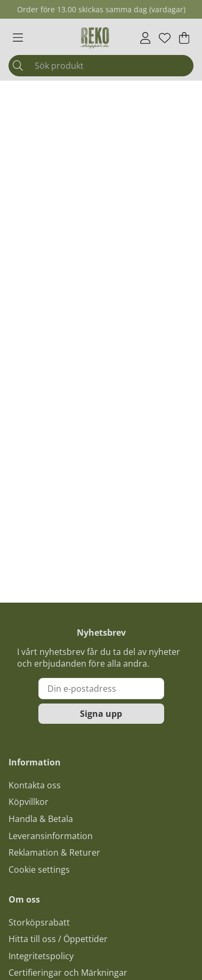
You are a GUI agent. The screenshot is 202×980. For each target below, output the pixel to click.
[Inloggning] (145, 38)
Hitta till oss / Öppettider (58, 939)
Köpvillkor (29, 802)
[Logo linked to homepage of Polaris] (95, 38)
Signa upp (101, 714)
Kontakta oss (35, 785)
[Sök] (101, 66)
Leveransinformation (51, 836)
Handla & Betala (41, 819)
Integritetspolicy (41, 956)
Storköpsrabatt (39, 922)
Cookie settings (39, 870)
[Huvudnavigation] (18, 38)
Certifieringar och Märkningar (68, 973)
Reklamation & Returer (54, 852)
